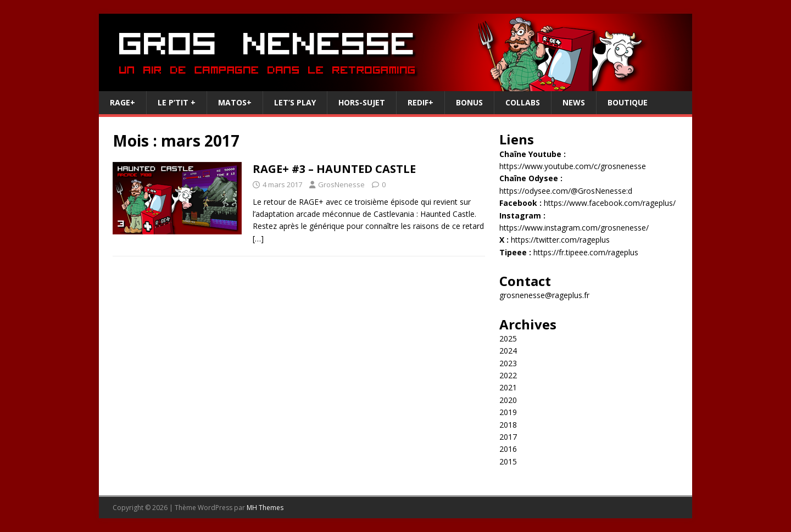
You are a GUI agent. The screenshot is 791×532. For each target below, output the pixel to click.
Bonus (469, 102)
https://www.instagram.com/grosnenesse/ (574, 228)
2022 (508, 375)
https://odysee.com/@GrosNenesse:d (566, 191)
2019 (508, 412)
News (574, 102)
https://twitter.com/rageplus (560, 240)
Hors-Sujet (362, 102)
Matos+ (235, 102)
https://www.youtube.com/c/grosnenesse (573, 166)
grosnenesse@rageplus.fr (544, 295)
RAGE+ (122, 102)
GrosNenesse (341, 184)
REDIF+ (420, 102)
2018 (508, 425)
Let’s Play (295, 102)
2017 (508, 437)
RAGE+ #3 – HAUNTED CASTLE (334, 169)
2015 (508, 461)
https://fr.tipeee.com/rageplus (586, 252)
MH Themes (265, 508)
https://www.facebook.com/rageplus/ (610, 203)
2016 (508, 449)
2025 (508, 338)
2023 (508, 363)
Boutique (628, 102)
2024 (508, 351)
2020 (508, 400)
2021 (508, 387)
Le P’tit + (177, 102)
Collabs (523, 102)
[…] (258, 239)
